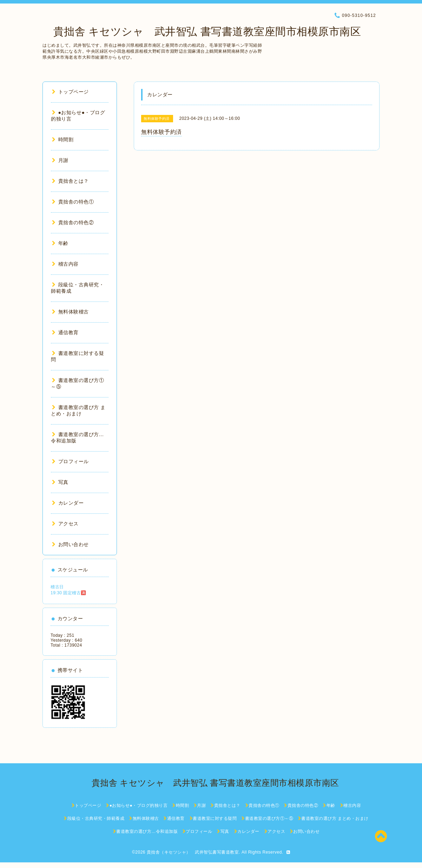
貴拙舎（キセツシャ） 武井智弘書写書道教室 (193, 852)
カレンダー (68, 503)
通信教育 (65, 332)
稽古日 (57, 587)
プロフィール (70, 461)
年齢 (60, 243)
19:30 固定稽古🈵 (68, 593)
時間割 (63, 140)
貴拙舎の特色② (73, 222)
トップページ (70, 92)
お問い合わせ (70, 544)
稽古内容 (65, 264)
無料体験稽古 (70, 312)
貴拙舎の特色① (73, 202)
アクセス (65, 524)
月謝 (60, 160)
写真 (60, 482)
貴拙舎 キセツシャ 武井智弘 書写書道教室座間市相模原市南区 (202, 31)
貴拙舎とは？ (70, 181)
